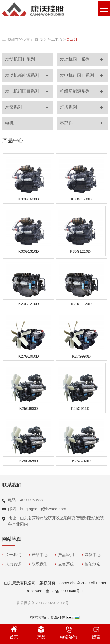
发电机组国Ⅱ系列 (77, 75)
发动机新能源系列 (22, 75)
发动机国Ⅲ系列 (75, 59)
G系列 (72, 40)
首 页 (39, 40)
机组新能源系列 (75, 91)
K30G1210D (80, 251)
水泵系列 (14, 107)
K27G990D (81, 356)
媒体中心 (93, 555)
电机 (9, 123)
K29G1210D (29, 304)
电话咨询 (69, 633)
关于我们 (13, 555)
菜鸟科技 (58, 617)
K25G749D (81, 461)
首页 (14, 633)
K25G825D (29, 461)
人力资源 (13, 564)
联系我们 (40, 564)
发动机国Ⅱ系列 (20, 59)
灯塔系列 (68, 107)
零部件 (66, 123)
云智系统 (66, 564)
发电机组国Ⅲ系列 (22, 91)
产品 (41, 633)
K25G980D (29, 409)
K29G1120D (81, 304)
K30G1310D (29, 251)
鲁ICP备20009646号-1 (64, 591)
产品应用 (66, 555)
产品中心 (55, 40)
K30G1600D (29, 199)
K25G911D (80, 409)
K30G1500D (81, 199)
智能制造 (93, 564)
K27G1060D (29, 356)
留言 (96, 633)
